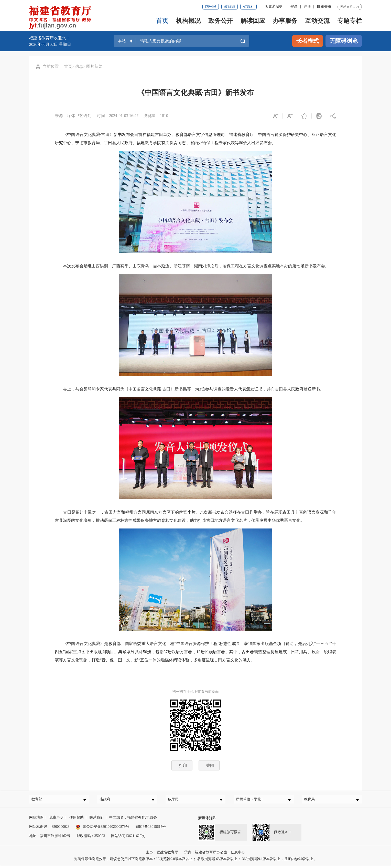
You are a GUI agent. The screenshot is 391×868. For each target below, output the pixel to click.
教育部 (230, 7)
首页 (162, 21)
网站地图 (36, 820)
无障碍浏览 (344, 41)
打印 (183, 765)
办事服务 (285, 21)
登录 (294, 7)
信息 (79, 66)
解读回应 (253, 21)
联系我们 (96, 820)
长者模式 (308, 41)
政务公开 (221, 21)
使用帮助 (77, 820)
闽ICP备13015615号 (151, 829)
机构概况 (188, 21)
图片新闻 (94, 66)
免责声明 (56, 820)
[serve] (62, 18)
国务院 (211, 7)
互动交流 (317, 21)
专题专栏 (350, 21)
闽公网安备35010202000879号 (102, 829)
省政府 (248, 7)
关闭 (210, 765)
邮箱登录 (324, 7)
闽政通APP (274, 7)
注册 (307, 7)
